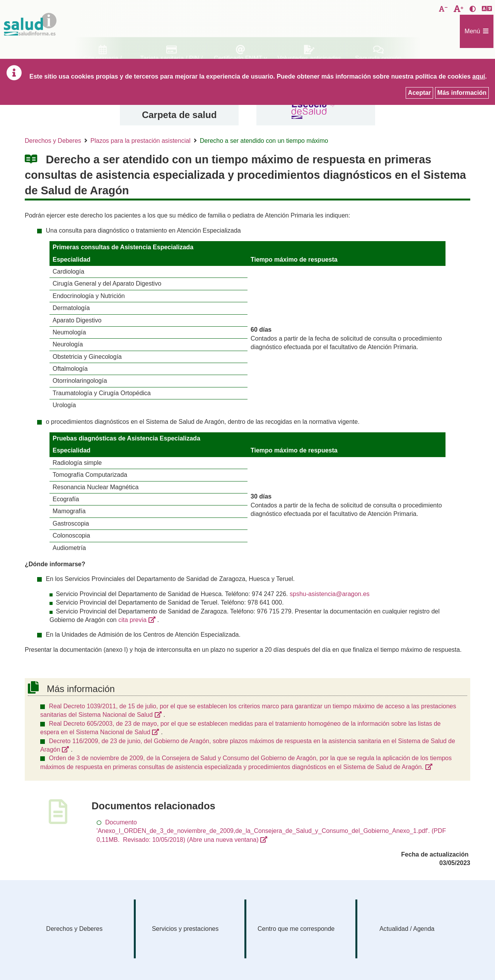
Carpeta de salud (179, 115)
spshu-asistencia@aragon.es (330, 594)
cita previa (132, 620)
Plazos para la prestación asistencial (141, 141)
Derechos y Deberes (53, 141)
